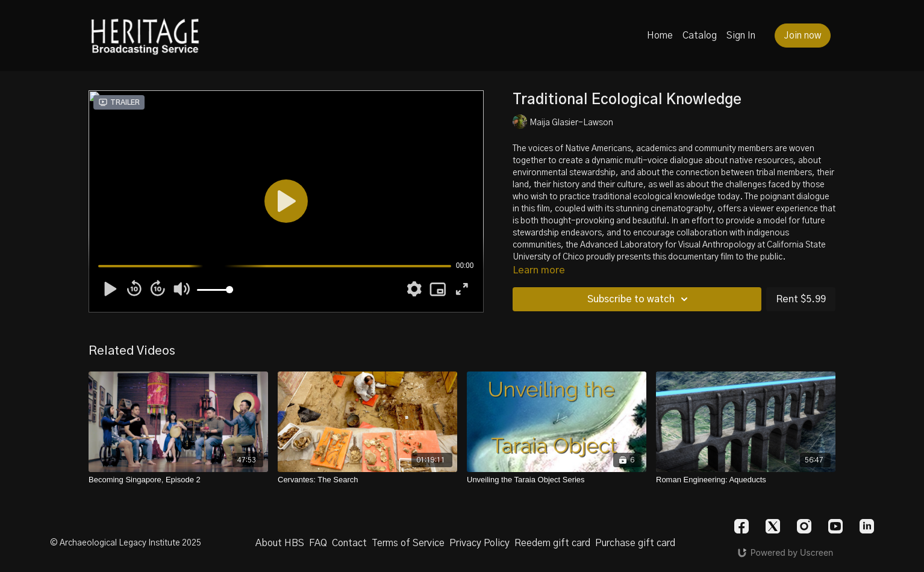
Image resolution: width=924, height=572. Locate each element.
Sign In (741, 36)
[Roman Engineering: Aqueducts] (746, 480)
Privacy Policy (479, 543)
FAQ (318, 543)
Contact (349, 543)
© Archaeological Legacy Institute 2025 (126, 543)
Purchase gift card (635, 543)
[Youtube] (835, 526)
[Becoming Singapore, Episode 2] (178, 480)
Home (660, 36)
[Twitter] (773, 526)
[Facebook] (741, 526)
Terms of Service (408, 543)
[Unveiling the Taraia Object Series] (557, 480)
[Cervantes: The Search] (367, 480)
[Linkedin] (867, 526)
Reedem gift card (552, 543)
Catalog (700, 36)
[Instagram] (804, 526)
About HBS (280, 543)
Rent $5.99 (801, 299)
